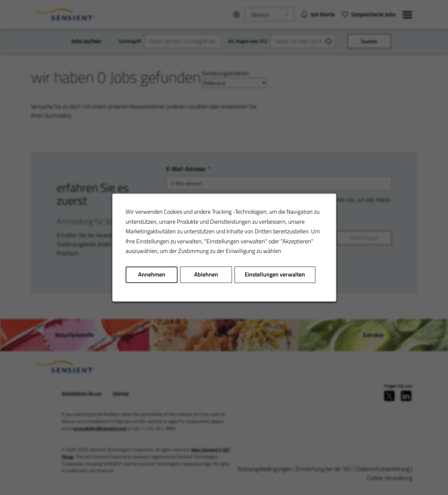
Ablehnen (206, 274)
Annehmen (151, 274)
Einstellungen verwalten (275, 274)
